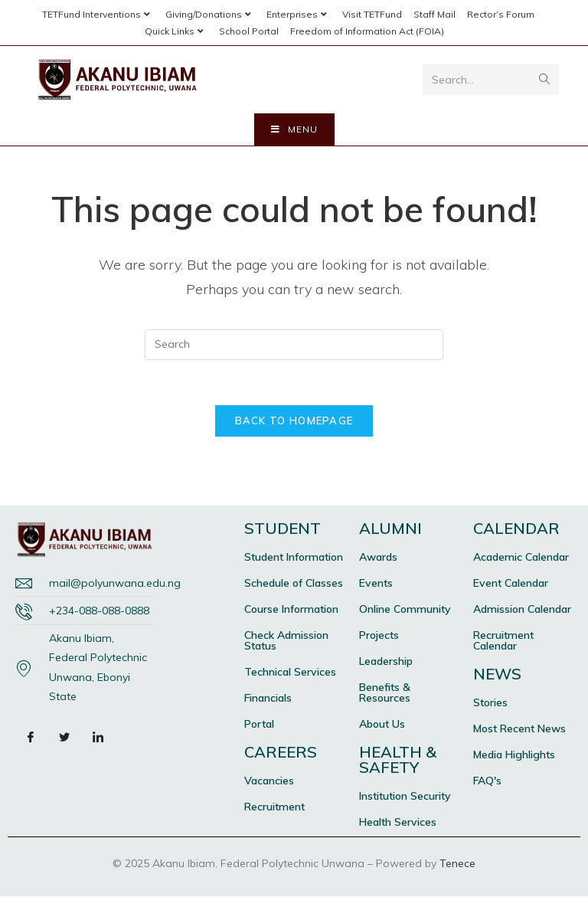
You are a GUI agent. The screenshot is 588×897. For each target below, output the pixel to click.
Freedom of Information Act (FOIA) (367, 31)
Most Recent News (519, 729)
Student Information (294, 558)
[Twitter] (64, 738)
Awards (378, 558)
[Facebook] (31, 738)
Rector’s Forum (501, 14)
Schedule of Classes (294, 584)
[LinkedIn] (98, 738)
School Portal (249, 31)
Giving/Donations (210, 14)
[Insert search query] (294, 345)
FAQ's (487, 781)
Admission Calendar (522, 610)
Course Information (291, 610)
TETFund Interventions (98, 14)
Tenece (457, 864)
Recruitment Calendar (503, 641)
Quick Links (176, 31)
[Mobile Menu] (294, 129)
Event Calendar (511, 584)
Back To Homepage (294, 421)
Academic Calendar (521, 558)
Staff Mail (434, 14)
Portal (259, 725)
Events (376, 584)
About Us (382, 725)
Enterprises (299, 14)
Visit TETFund (372, 14)
